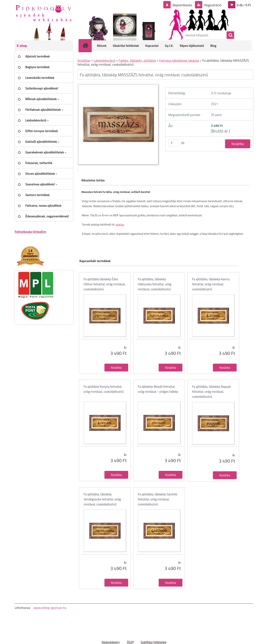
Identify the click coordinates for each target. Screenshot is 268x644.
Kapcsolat (152, 46)
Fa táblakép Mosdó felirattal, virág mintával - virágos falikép (158, 389)
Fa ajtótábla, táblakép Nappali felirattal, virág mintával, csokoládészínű (211, 392)
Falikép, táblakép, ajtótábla (137, 60)
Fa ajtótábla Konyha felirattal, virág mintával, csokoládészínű (104, 389)
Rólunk (102, 46)
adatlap (120, 224)
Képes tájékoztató (192, 46)
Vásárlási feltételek (126, 46)
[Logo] (43, 13)
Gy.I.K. (169, 46)
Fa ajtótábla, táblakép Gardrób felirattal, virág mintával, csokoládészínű (157, 499)
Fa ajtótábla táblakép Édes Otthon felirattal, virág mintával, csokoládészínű (104, 284)
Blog (213, 46)
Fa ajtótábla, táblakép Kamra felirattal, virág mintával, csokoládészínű (211, 284)
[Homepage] (88, 46)
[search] (230, 35)
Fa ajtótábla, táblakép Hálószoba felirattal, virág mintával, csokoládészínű (155, 284)
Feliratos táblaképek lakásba (179, 60)
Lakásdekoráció (104, 60)
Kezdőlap (84, 60)
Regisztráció (212, 5)
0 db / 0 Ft (244, 5)
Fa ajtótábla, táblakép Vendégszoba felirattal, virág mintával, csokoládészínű (102, 499)
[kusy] (174, 143)
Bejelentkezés (182, 5)
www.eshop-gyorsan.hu (50, 608)
